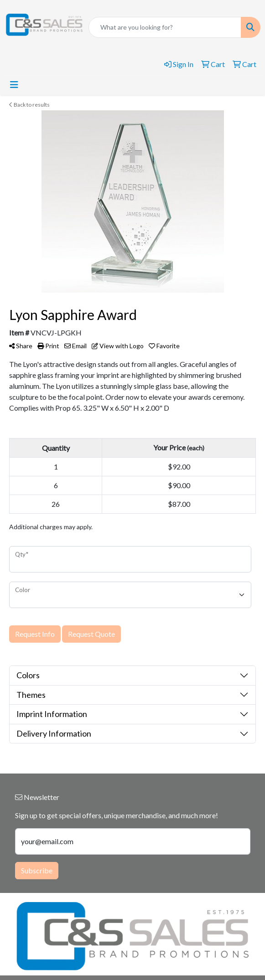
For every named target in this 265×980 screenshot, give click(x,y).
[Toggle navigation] (14, 85)
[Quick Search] (165, 27)
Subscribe (37, 870)
